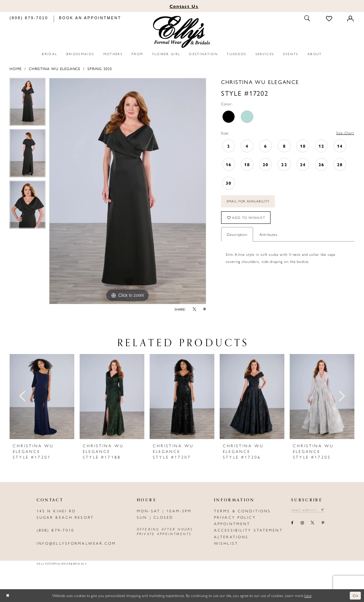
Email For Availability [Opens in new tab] (250, 202)
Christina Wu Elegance (55, 68)
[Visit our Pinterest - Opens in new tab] (323, 523)
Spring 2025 (100, 68)
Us (184, 6)
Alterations (231, 537)
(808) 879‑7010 (55, 530)
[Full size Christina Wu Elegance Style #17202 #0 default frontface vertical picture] (128, 191)
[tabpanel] (28, 104)
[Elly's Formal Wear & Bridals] (182, 32)
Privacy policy (235, 517)
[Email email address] (309, 510)
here (308, 595)
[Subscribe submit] (324, 510)
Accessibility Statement (248, 530)
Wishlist (226, 543)
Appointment (232, 524)
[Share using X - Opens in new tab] (195, 310)
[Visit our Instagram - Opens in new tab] (302, 523)
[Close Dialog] (8, 596)
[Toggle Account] (351, 19)
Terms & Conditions (242, 511)
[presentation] (42, 397)
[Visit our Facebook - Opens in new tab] (292, 523)
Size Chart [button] (345, 133)
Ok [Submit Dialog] (355, 595)
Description (237, 236)
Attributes (268, 236)
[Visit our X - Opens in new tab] (313, 523)
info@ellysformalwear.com (76, 543)
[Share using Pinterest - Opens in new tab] (205, 310)
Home (16, 68)
